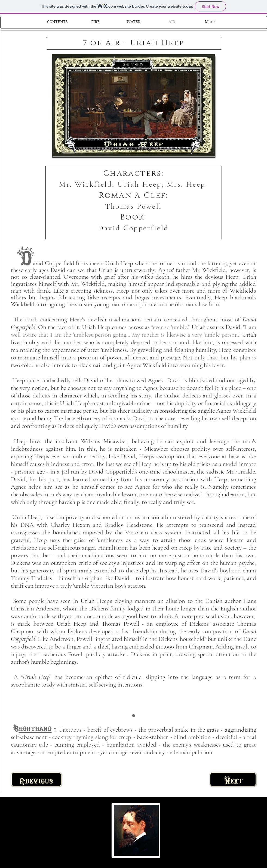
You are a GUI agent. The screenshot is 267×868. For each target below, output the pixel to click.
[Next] (233, 779)
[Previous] (36, 779)
